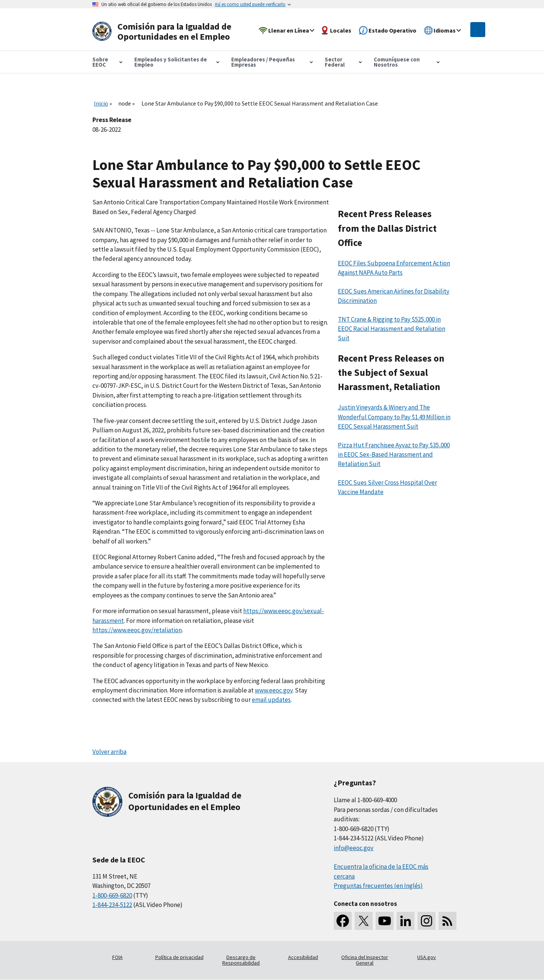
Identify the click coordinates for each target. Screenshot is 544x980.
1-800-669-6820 (112, 895)
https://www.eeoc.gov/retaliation (137, 630)
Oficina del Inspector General (365, 960)
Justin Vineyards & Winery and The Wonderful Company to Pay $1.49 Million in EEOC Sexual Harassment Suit (394, 417)
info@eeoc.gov (354, 848)
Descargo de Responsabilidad (241, 960)
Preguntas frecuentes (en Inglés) (378, 886)
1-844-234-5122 (112, 905)
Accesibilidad (303, 957)
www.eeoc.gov (274, 690)
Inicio (101, 103)
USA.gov (427, 957)
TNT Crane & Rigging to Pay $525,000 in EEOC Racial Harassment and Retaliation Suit (392, 329)
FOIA (117, 957)
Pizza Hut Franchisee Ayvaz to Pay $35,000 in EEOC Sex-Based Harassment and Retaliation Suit (394, 455)
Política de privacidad (179, 957)
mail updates (273, 700)
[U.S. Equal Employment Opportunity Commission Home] (164, 32)
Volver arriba (109, 752)
